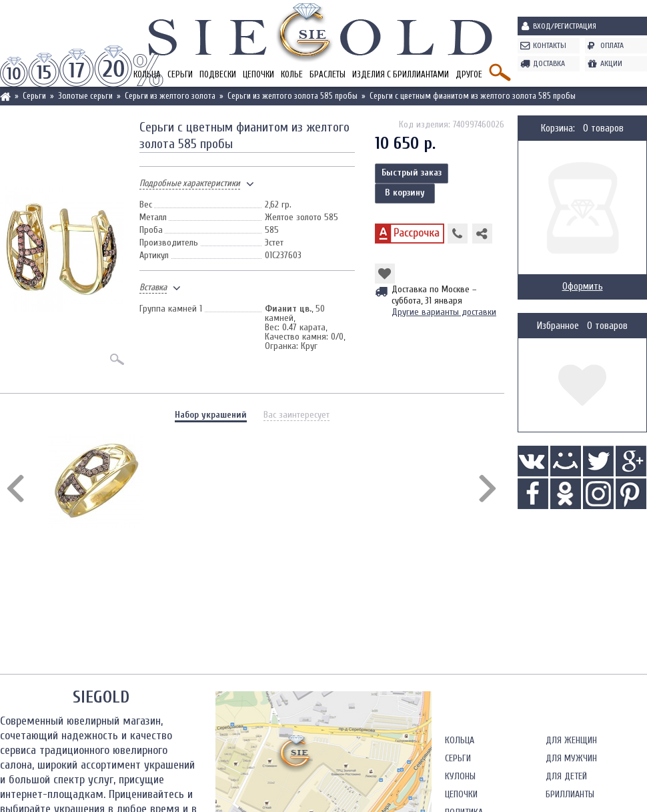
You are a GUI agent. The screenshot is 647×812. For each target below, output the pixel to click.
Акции (611, 63)
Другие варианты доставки (444, 312)
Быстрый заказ (412, 172)
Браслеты (328, 74)
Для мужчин (571, 758)
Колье (292, 74)
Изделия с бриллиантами (401, 74)
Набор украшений (211, 415)
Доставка (549, 63)
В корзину (405, 192)
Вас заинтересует (296, 415)
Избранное (558, 326)
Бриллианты (570, 794)
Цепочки (258, 74)
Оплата (612, 45)
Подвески (218, 74)
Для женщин (571, 740)
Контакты (550, 45)
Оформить (583, 287)
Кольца (460, 740)
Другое (469, 74)
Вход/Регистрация (565, 26)
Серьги (180, 74)
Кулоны (460, 776)
